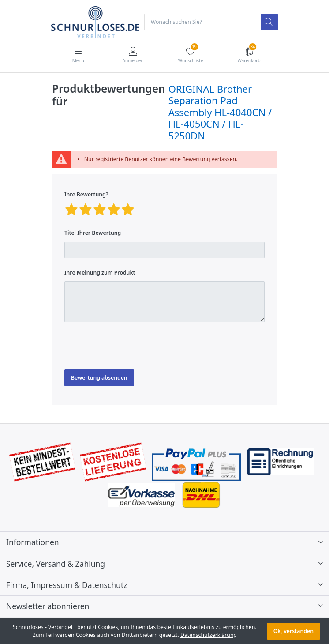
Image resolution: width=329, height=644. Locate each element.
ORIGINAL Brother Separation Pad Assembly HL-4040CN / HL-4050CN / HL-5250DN (220, 112)
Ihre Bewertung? (86, 194)
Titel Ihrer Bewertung (93, 233)
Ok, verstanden (293, 631)
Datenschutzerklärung (209, 635)
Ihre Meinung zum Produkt (100, 273)
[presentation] (131, 346)
